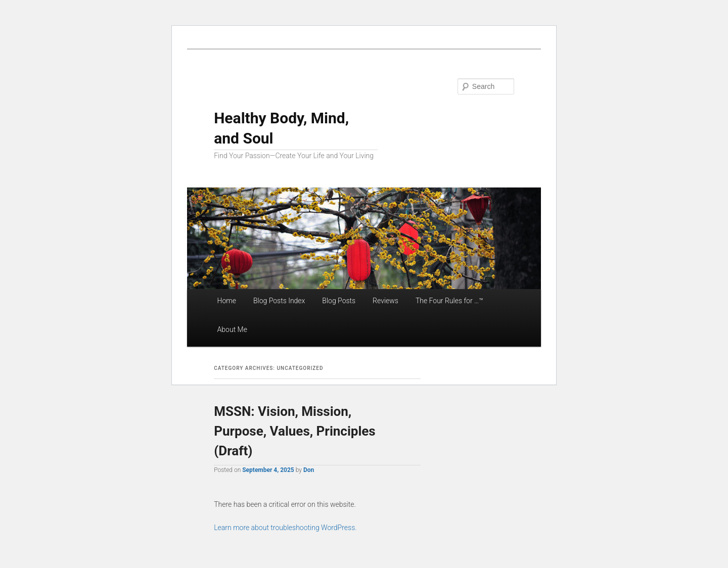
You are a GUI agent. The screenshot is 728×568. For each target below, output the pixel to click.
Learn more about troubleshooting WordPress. (285, 528)
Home (227, 301)
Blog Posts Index (279, 301)
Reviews (385, 301)
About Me (232, 329)
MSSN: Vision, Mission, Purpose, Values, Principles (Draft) (294, 431)
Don (309, 470)
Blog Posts (339, 301)
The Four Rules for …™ (449, 301)
